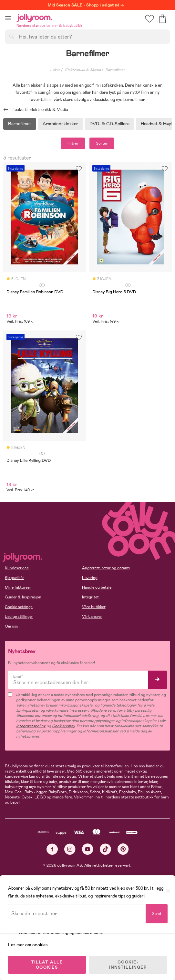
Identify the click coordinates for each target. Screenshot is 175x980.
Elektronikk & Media (83, 70)
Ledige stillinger (19, 617)
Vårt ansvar (92, 617)
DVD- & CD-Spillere (109, 124)
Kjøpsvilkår (15, 578)
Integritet (90, 597)
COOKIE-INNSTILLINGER (128, 964)
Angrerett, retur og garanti (106, 568)
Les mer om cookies (28, 944)
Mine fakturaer (18, 587)
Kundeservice (17, 568)
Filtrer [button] (73, 143)
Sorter (102, 143)
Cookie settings (19, 607)
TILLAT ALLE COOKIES (47, 964)
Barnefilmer (20, 124)
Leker (55, 70)
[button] (8, 18)
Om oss (11, 626)
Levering (90, 578)
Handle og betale (97, 587)
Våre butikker (94, 607)
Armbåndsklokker (60, 124)
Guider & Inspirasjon (23, 597)
